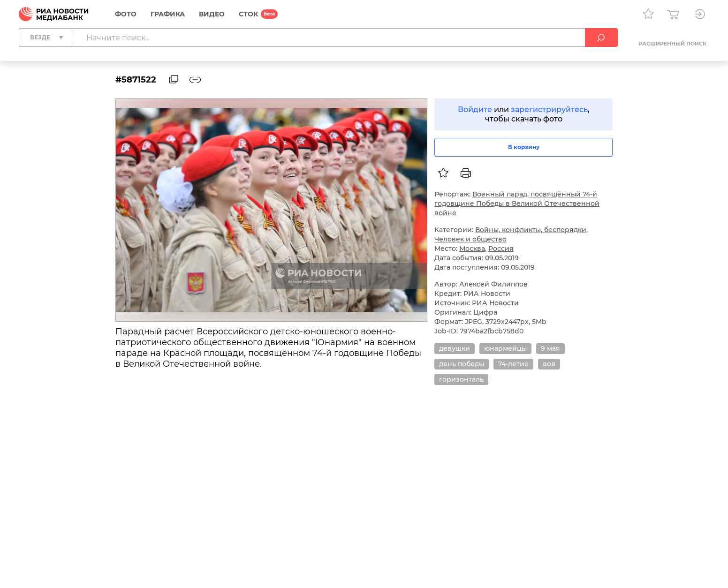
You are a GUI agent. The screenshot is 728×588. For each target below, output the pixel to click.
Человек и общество (470, 239)
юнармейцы (505, 348)
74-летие (513, 364)
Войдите (475, 109)
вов (549, 364)
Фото (126, 14)
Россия (501, 249)
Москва (472, 249)
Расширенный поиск (672, 44)
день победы (462, 364)
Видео (212, 14)
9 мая (550, 348)
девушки (455, 348)
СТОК (248, 14)
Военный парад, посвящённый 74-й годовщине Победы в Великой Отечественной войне (517, 204)
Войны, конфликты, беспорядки (531, 230)
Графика (168, 14)
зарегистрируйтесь (549, 109)
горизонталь (461, 379)
